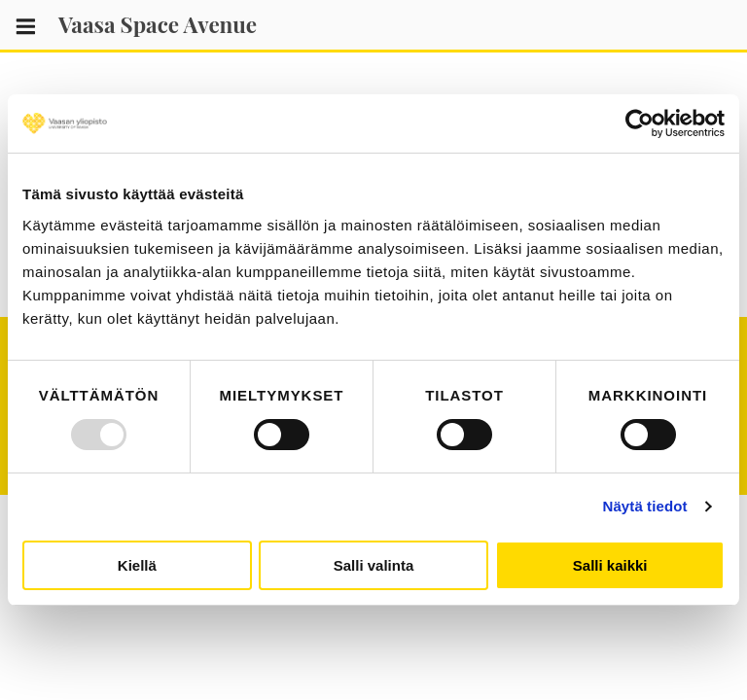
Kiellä (137, 565)
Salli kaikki (610, 565)
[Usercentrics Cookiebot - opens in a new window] (640, 123)
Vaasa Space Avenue (158, 24)
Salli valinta (374, 565)
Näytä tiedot (645, 506)
